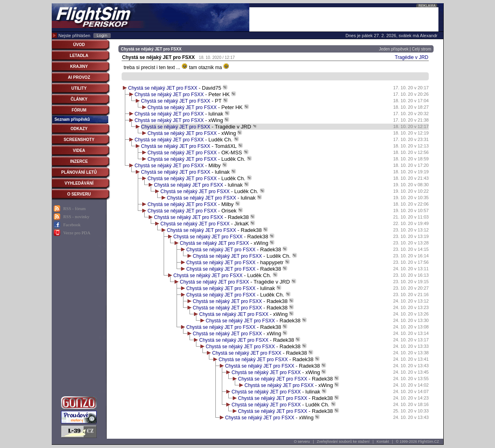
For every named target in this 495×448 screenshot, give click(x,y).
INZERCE (79, 161)
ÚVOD (79, 45)
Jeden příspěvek (394, 49)
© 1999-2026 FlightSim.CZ (418, 442)
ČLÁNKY (79, 99)
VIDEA (79, 150)
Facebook (72, 225)
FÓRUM (79, 110)
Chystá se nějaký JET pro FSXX (163, 88)
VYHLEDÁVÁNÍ (79, 183)
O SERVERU (79, 194)
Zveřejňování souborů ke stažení (343, 442)
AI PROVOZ (79, 77)
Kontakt (383, 442)
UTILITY (79, 88)
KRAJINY (79, 66)
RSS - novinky (77, 217)
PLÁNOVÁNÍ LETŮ (79, 172)
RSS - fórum (75, 208)
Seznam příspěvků (72, 119)
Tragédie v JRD (412, 57)
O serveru (302, 442)
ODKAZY (79, 129)
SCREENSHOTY (79, 140)
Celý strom (421, 49)
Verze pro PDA (77, 233)
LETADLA (79, 56)
